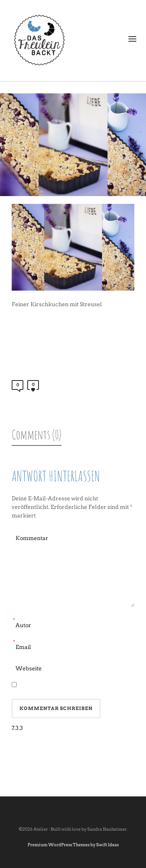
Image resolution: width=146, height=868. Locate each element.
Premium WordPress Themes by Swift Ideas (73, 845)
